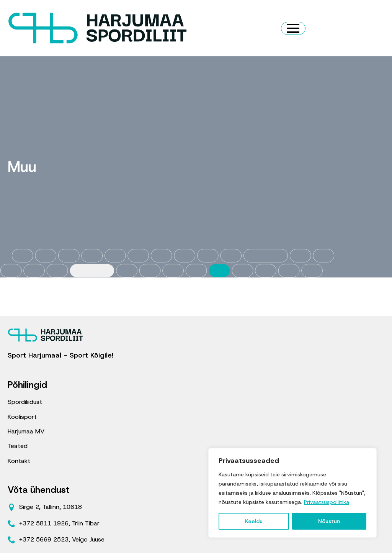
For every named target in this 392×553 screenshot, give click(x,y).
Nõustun (329, 521)
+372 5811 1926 (44, 523)
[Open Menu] (293, 28)
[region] (292, 493)
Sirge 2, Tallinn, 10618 (51, 507)
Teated (18, 446)
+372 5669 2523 (44, 539)
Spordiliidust (25, 402)
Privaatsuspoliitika (327, 502)
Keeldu (254, 521)
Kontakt (19, 461)
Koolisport (22, 417)
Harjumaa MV (26, 431)
